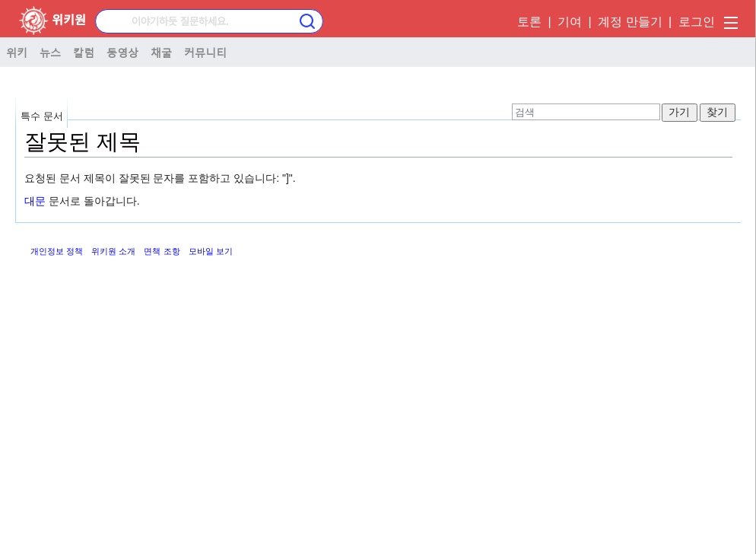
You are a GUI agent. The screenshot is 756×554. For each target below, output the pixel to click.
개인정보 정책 (57, 251)
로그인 (697, 22)
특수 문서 (42, 116)
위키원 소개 (113, 251)
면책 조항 (162, 251)
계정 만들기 (630, 22)
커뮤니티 (205, 52)
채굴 (161, 52)
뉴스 (50, 52)
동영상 (122, 52)
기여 (570, 22)
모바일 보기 (211, 251)
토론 (529, 22)
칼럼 (84, 52)
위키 (17, 52)
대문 (35, 201)
